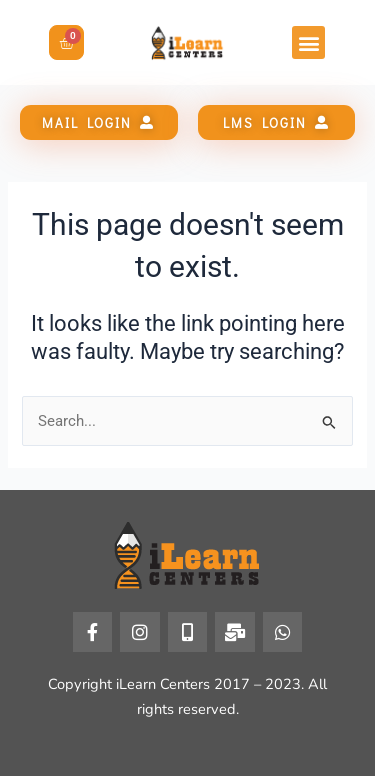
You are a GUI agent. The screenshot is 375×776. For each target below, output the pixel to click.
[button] (308, 42)
